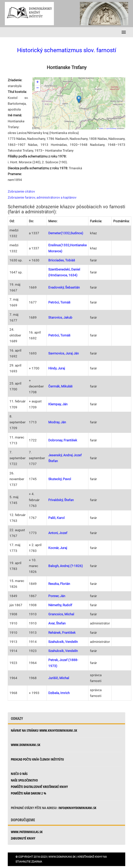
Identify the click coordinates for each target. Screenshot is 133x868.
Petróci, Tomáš (59, 302)
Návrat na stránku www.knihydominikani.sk (44, 730)
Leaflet (100, 128)
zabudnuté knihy (23, 838)
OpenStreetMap (111, 128)
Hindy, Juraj (57, 368)
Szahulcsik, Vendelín (63, 642)
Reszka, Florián (59, 584)
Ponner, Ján (57, 596)
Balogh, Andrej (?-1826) (66, 566)
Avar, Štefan (57, 623)
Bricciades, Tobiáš (62, 260)
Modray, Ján (57, 422)
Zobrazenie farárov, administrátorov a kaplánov (42, 197)
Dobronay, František (63, 440)
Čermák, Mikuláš (60, 386)
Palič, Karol (56, 518)
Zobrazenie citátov (21, 191)
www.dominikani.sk (26, 745)
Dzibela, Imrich (59, 693)
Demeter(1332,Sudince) (66, 233)
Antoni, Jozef (58, 533)
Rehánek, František (62, 633)
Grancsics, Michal (61, 614)
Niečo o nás (19, 774)
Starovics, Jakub (60, 317)
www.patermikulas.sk (27, 832)
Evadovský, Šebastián (64, 287)
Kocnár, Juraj (58, 548)
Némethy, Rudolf (60, 605)
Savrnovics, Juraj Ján (63, 353)
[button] (79, 99)
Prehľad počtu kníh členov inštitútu (37, 759)
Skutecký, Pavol (60, 479)
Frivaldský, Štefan (61, 500)
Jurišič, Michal (59, 678)
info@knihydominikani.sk (77, 808)
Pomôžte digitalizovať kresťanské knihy (39, 787)
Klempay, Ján (58, 404)
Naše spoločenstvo (24, 780)
